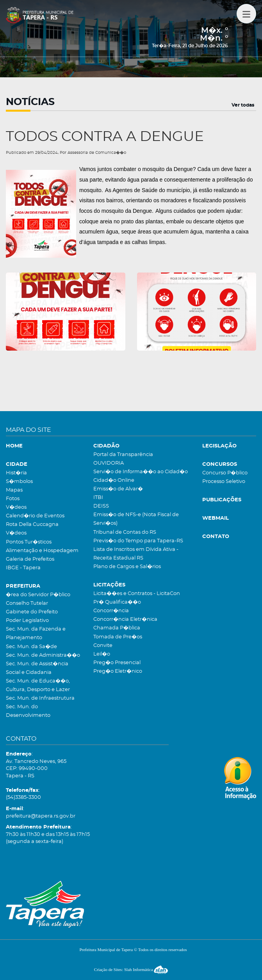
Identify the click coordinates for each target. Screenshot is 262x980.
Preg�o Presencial (117, 663)
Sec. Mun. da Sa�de (31, 647)
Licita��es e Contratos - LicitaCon (137, 594)
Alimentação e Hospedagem (42, 551)
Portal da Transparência (123, 455)
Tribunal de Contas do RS (125, 532)
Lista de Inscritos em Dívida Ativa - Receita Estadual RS (136, 554)
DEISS (101, 506)
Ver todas (243, 105)
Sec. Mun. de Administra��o (43, 655)
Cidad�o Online (114, 480)
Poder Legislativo (27, 621)
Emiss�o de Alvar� (118, 489)
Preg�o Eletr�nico (118, 671)
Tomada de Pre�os (118, 637)
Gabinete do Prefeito (32, 612)
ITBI (98, 498)
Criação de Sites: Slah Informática (131, 969)
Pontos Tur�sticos (29, 542)
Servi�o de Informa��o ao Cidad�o (141, 472)
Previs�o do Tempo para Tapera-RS (138, 541)
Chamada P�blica (117, 628)
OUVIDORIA (109, 463)
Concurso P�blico (225, 473)
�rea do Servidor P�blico (38, 595)
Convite (103, 646)
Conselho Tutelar (27, 603)
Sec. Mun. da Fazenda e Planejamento (36, 633)
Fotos (13, 499)
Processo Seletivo (224, 482)
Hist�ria (16, 473)
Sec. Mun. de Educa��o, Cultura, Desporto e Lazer (38, 685)
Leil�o (102, 654)
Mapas (14, 490)
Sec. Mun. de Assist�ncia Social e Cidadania (37, 668)
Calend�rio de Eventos (35, 516)
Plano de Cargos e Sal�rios (127, 567)
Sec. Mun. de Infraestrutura (40, 698)
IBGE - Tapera (23, 568)
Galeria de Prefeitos (30, 559)
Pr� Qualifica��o (117, 602)
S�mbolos (19, 482)
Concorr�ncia (111, 611)
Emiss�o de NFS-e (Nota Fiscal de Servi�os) (136, 519)
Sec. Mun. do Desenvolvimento (28, 711)
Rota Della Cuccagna (32, 525)
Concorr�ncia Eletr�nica (125, 619)
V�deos (16, 507)
